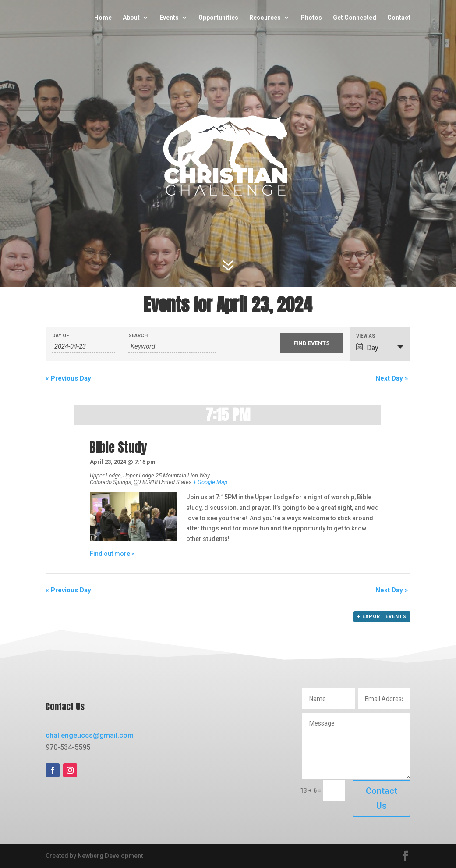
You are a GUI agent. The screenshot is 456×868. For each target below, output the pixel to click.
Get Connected (355, 18)
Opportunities (218, 18)
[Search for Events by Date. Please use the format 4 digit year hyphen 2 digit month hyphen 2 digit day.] (83, 347)
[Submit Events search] (312, 343)
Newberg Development (110, 856)
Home (103, 18)
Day (367, 348)
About (131, 18)
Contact (399, 18)
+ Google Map (210, 482)
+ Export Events (382, 617)
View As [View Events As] (366, 336)
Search (138, 336)
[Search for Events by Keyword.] (172, 347)
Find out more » (112, 554)
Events (169, 18)
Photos (311, 18)
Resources (265, 18)
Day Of (60, 336)
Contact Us (382, 798)
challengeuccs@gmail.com (90, 735)
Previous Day (68, 378)
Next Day (392, 378)
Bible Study (118, 448)
